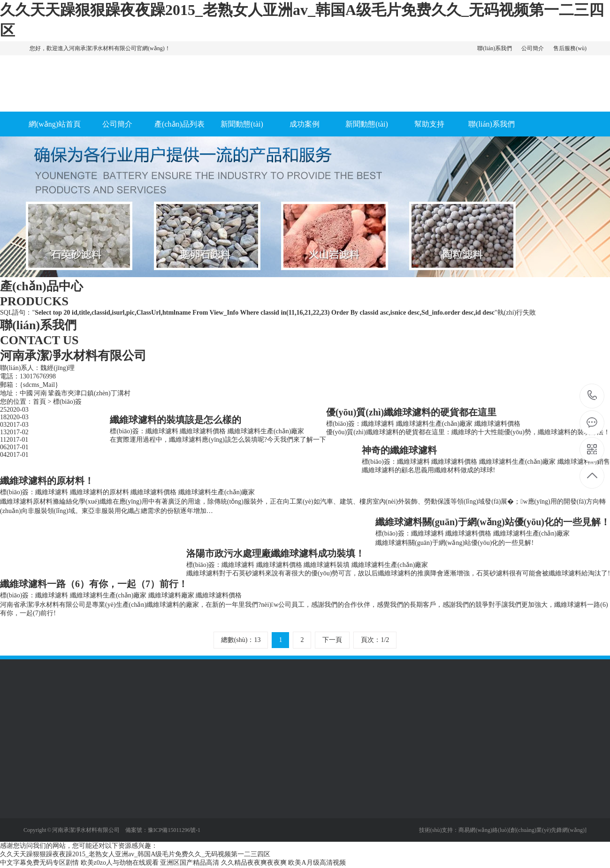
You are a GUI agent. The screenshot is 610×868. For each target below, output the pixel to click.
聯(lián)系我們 (495, 48)
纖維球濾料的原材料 (99, 492)
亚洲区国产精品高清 (190, 863)
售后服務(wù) (570, 48)
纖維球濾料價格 (497, 424)
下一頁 (332, 640)
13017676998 (592, 396)
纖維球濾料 (378, 424)
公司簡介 (533, 48)
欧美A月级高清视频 (317, 863)
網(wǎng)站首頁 (55, 124)
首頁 (39, 402)
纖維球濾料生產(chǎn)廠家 (435, 424)
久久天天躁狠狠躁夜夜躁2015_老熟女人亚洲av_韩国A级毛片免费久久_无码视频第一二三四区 (135, 854)
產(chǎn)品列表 (179, 124)
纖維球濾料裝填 (327, 565)
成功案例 (305, 124)
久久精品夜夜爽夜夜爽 (254, 863)
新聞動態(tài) (242, 124)
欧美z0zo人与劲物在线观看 (120, 863)
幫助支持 (429, 124)
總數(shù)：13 (241, 640)
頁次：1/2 (375, 640)
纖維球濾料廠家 (171, 595)
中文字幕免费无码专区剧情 (39, 863)
